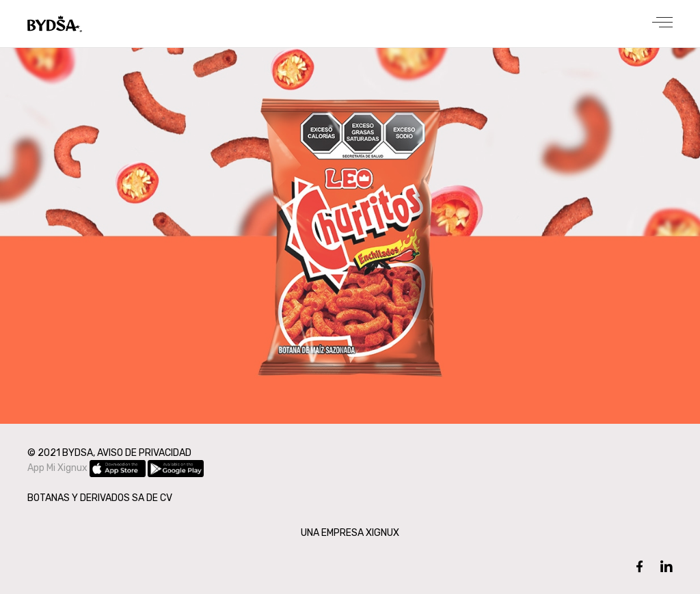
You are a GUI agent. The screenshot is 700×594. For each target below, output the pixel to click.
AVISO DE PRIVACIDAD (144, 453)
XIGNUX (382, 533)
